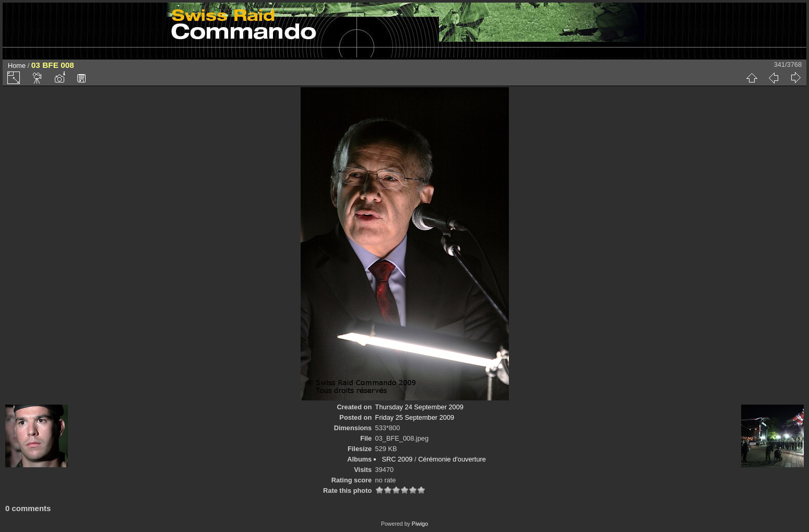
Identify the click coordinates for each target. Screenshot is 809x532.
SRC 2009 (397, 459)
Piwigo (420, 524)
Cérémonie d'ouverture (452, 459)
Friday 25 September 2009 (415, 417)
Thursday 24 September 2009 (419, 407)
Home (17, 66)
